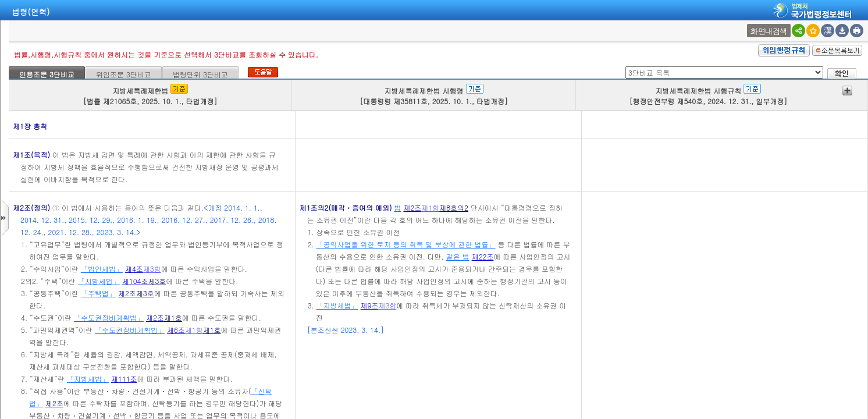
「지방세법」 (99, 281)
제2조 (127, 293)
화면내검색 (769, 31)
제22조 (483, 256)
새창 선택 (748, 24)
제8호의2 (454, 207)
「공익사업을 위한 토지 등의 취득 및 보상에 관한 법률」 (406, 244)
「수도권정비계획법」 (109, 317)
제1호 (173, 317)
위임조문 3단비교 (124, 74)
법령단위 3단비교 (200, 74)
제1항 (194, 330)
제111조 (124, 379)
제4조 (134, 269)
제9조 (370, 305)
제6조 (176, 330)
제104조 (135, 281)
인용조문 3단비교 (47, 74)
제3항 (152, 269)
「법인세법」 (102, 269)
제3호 (157, 281)
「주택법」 (98, 293)
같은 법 (458, 256)
